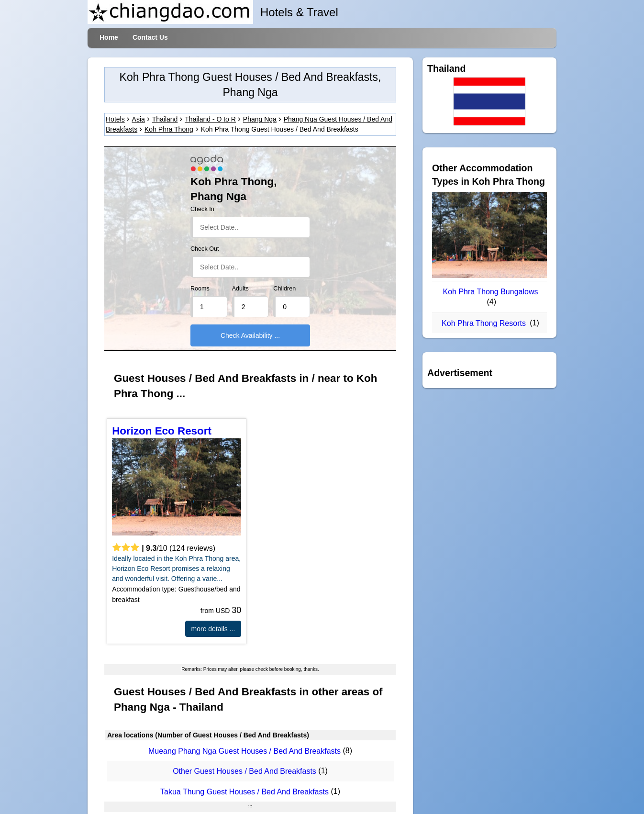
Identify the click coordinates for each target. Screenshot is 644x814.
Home (109, 37)
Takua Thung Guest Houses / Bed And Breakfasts (244, 792)
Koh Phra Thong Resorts (484, 323)
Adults (240, 289)
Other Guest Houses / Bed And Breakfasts (244, 772)
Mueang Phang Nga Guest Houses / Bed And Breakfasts (244, 751)
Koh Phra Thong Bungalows (491, 292)
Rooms (200, 289)
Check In (202, 209)
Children (284, 289)
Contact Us (150, 37)
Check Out (205, 249)
